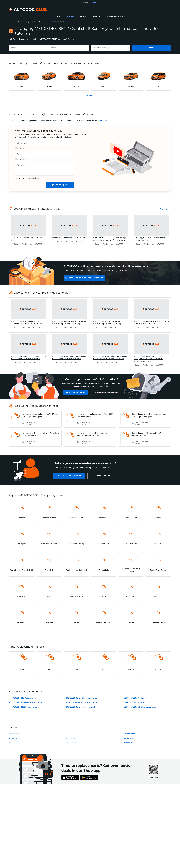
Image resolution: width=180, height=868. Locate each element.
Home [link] (11, 22)
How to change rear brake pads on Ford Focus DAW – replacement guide (40, 415)
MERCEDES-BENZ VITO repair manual (138, 702)
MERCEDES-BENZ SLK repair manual (81, 707)
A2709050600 (15, 743)
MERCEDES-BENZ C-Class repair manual (82, 698)
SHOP (85, 2)
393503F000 (14, 734)
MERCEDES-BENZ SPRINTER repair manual (26, 702)
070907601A (129, 743)
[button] (96, 16)
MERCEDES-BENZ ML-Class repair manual (140, 707)
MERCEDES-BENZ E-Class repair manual (24, 698)
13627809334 (14, 738)
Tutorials (20, 22)
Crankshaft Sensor (41, 22)
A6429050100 (72, 734)
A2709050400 (129, 734)
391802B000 (129, 738)
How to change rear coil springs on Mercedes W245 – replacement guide (149, 415)
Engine (28, 22)
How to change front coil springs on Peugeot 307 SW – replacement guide (94, 434)
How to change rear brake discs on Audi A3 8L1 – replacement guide (95, 415)
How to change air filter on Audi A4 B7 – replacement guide (147, 434)
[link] (57, 16)
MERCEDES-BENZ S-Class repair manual (82, 702)
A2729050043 (72, 738)
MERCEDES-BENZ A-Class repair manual (139, 698)
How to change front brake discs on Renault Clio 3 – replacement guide (41, 434)
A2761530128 (72, 743)
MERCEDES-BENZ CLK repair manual (23, 707)
